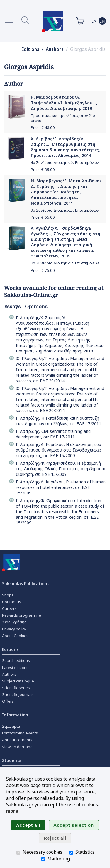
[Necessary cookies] (18, 853)
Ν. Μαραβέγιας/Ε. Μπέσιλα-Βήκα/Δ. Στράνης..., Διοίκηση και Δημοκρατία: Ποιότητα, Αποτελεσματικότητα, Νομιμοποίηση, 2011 (66, 192)
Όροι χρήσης (14, 622)
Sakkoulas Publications (26, 583)
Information (15, 715)
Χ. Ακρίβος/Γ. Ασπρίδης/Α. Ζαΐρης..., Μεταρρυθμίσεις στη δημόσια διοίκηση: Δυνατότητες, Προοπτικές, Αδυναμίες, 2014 (65, 147)
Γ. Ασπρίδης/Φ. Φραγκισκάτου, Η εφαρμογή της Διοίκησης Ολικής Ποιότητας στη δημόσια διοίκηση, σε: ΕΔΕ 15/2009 (61, 469)
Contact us (12, 602)
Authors (55, 49)
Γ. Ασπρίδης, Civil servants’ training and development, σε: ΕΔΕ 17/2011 (53, 434)
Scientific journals (18, 694)
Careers (9, 608)
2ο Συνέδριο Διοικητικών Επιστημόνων (65, 263)
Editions (30, 49)
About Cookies (15, 636)
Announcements (17, 740)
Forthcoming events (20, 733)
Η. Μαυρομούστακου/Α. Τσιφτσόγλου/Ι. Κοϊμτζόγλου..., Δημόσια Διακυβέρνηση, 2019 (64, 103)
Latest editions (15, 668)
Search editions (16, 660)
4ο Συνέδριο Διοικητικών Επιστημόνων (65, 163)
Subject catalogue (18, 681)
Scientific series (16, 688)
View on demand (17, 747)
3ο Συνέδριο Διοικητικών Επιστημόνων (65, 210)
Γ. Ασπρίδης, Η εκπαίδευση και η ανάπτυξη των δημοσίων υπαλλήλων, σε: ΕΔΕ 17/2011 (59, 421)
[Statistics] (71, 853)
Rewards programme (22, 615)
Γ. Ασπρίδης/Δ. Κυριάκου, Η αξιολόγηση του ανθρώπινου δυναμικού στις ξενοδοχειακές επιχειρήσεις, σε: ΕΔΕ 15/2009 (59, 450)
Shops (8, 595)
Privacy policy (14, 629)
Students (12, 760)
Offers (8, 701)
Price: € (43, 127)
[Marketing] (43, 859)
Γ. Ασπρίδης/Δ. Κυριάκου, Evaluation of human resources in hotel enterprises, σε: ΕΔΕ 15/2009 (61, 487)
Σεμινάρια (11, 726)
